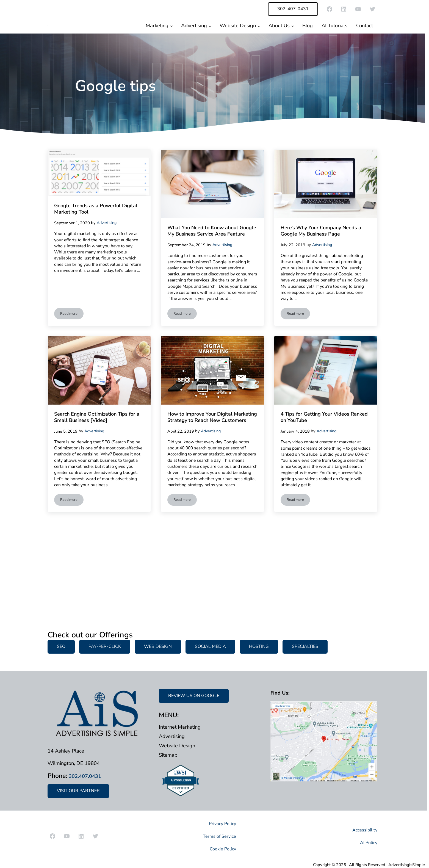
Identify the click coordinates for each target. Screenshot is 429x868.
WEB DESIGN (158, 647)
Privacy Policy (221, 824)
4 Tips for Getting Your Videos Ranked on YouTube (324, 469)
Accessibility (364, 830)
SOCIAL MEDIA (210, 647)
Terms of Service (217, 836)
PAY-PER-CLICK (105, 647)
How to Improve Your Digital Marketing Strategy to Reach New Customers (209, 473)
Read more (72, 364)
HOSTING (259, 647)
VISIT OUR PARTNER (78, 791)
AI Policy (368, 842)
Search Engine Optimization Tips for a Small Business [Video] (94, 473)
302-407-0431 (293, 9)
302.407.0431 (89, 776)
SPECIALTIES (305, 647)
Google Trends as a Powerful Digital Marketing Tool (96, 240)
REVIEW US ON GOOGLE (194, 696)
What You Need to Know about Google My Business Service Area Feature (212, 266)
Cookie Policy (221, 849)
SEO (61, 647)
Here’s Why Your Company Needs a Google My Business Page (323, 266)
